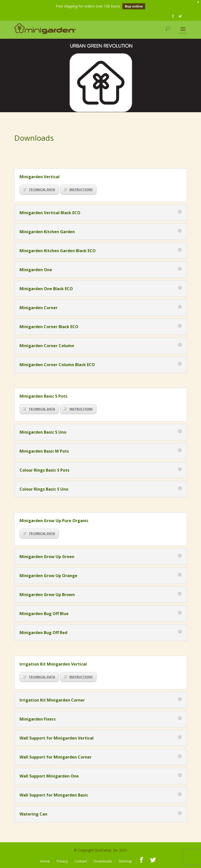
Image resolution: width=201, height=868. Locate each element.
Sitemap (125, 861)
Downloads (103, 861)
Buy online (134, 6)
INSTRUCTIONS (78, 190)
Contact (81, 861)
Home (45, 861)
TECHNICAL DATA (39, 190)
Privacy (62, 861)
